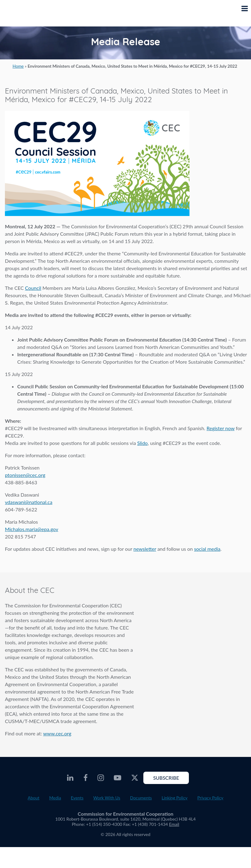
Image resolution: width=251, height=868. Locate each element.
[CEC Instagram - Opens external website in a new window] (101, 778)
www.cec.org (57, 733)
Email (174, 824)
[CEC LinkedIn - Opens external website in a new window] (70, 778)
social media (207, 549)
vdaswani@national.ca (29, 502)
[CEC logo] (20, 13)
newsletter (145, 549)
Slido (142, 443)
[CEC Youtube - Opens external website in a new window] (118, 778)
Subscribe (166, 778)
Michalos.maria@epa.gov (32, 529)
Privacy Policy (210, 798)
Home (18, 66)
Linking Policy (175, 798)
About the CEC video (191, 622)
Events (77, 798)
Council (33, 288)
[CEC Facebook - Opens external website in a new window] (86, 778)
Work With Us (107, 798)
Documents (141, 798)
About (34, 798)
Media (55, 798)
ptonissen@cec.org (25, 475)
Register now (221, 428)
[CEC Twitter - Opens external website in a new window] (135, 778)
